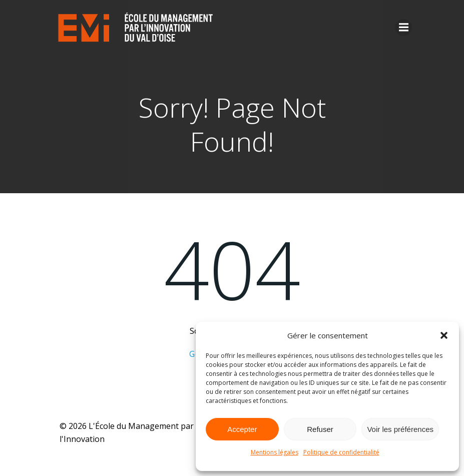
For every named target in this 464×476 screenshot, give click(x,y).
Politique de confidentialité (341, 452)
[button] (444, 335)
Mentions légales (275, 452)
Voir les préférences (400, 429)
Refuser (320, 429)
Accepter (242, 429)
